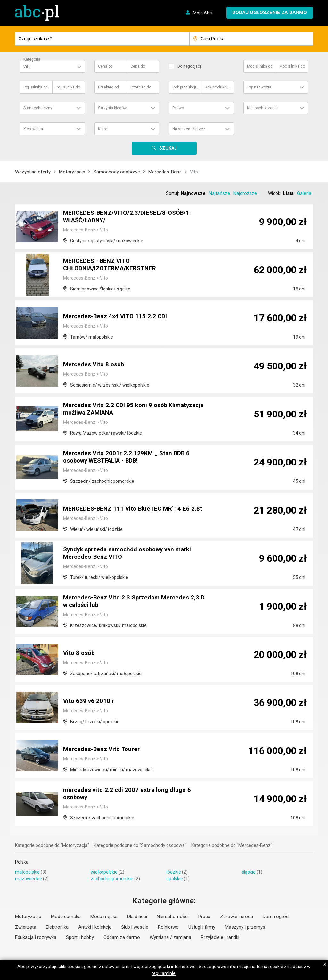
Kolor (102, 129)
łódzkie (174, 872)
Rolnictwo (168, 927)
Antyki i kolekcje (95, 927)
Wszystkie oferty (33, 172)
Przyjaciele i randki (220, 937)
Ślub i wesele (135, 927)
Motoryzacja (72, 172)
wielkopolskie (104, 872)
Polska (22, 862)
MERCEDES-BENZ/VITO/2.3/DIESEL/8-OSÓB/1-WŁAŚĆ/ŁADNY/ (131, 217)
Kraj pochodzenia (262, 108)
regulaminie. (164, 973)
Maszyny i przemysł (246, 927)
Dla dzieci (137, 917)
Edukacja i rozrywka (36, 937)
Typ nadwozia (259, 87)
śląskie (249, 872)
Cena (105, 66)
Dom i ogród (276, 917)
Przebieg (108, 87)
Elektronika (57, 927)
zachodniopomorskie (112, 879)
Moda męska (104, 917)
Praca (204, 917)
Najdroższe (245, 193)
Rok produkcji (186, 87)
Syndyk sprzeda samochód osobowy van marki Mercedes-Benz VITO (132, 554)
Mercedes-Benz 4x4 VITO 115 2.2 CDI (118, 317)
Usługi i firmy (202, 927)
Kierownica (33, 129)
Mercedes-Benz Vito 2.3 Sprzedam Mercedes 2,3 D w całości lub (135, 602)
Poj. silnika (36, 87)
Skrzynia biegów (112, 108)
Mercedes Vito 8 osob (95, 365)
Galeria (304, 193)
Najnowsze (193, 193)
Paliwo (178, 108)
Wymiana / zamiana (170, 937)
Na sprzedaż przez (189, 129)
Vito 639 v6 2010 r (89, 701)
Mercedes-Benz (165, 172)
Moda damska (66, 917)
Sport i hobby (80, 937)
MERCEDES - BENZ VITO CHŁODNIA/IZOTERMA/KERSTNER (113, 265)
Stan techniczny (38, 108)
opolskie (175, 879)
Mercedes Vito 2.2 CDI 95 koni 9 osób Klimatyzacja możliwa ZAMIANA (118, 410)
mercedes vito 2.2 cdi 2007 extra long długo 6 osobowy (130, 794)
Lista (288, 193)
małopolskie (27, 872)
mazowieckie (29, 879)
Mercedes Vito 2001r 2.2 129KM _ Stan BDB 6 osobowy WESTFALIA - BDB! (129, 458)
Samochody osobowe (117, 172)
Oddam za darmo (122, 937)
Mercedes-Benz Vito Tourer (104, 750)
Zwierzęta (26, 927)
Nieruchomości (173, 917)
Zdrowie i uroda (237, 917)
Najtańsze (219, 193)
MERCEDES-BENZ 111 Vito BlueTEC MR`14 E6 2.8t (136, 509)
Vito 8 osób (80, 653)
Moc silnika (260, 66)
